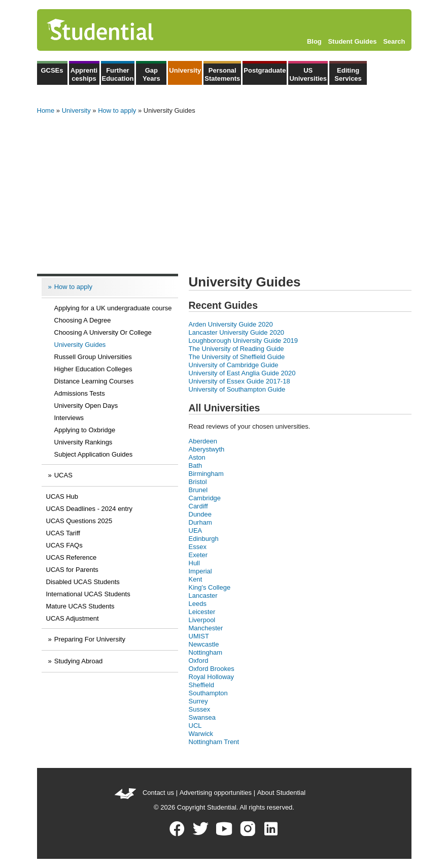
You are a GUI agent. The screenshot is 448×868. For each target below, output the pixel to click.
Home (46, 110)
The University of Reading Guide (236, 349)
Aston (197, 457)
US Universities (308, 74)
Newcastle (204, 644)
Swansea (202, 717)
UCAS (63, 475)
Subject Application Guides (94, 454)
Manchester (206, 628)
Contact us (158, 793)
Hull (194, 563)
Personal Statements (222, 74)
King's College (210, 587)
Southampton (208, 693)
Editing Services (348, 74)
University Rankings (83, 442)
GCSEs (52, 70)
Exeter (198, 555)
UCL (195, 726)
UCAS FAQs (64, 545)
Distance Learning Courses (94, 381)
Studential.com (122, 30)
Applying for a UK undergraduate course (113, 308)
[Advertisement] (224, 191)
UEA (196, 531)
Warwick (201, 734)
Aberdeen (203, 441)
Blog (314, 41)
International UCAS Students (88, 594)
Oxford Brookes (212, 669)
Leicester (202, 612)
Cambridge (205, 498)
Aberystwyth (207, 449)
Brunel (198, 490)
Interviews (69, 418)
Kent (196, 579)
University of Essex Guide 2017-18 (239, 381)
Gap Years (151, 74)
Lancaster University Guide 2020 (237, 332)
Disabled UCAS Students (83, 582)
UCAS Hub (62, 496)
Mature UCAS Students (80, 606)
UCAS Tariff (63, 533)
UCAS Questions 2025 (79, 521)
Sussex (200, 709)
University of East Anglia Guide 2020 (242, 373)
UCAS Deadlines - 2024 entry (90, 509)
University (185, 70)
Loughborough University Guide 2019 (243, 341)
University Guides (80, 345)
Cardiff (198, 506)
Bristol (198, 482)
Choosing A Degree (83, 320)
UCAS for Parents (72, 570)
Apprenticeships (84, 74)
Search (394, 41)
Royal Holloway (212, 677)
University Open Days (86, 406)
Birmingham (206, 474)
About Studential (281, 793)
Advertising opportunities (216, 793)
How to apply (117, 110)
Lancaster (203, 596)
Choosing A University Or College (103, 332)
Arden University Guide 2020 (231, 324)
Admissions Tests (80, 393)
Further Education (118, 74)
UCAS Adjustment (73, 618)
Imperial (200, 571)
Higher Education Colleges (93, 369)
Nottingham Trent (214, 742)
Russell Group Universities (93, 357)
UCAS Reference (72, 557)
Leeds (198, 604)
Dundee (200, 514)
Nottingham (205, 652)
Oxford (199, 661)
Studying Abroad (78, 661)
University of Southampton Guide (237, 389)
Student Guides (352, 41)
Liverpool (202, 620)
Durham (200, 522)
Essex (198, 547)
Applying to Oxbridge (85, 430)
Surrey (198, 701)
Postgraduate (265, 70)
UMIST (199, 636)
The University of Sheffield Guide (237, 357)
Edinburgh (204, 539)
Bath (196, 465)
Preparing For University (90, 639)
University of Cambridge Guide (234, 365)
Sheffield (201, 685)
